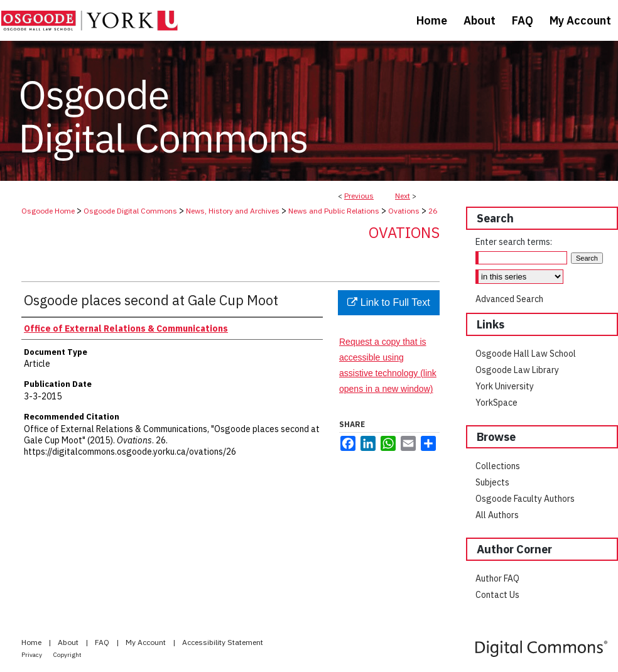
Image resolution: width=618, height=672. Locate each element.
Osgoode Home (48, 211)
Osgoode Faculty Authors (525, 499)
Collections (498, 466)
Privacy (32, 655)
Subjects (492, 482)
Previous (359, 196)
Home (32, 642)
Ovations (404, 211)
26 (433, 211)
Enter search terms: (514, 242)
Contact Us (497, 595)
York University (505, 386)
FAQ (103, 642)
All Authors (497, 515)
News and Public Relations (334, 211)
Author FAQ (497, 578)
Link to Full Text (388, 302)
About (69, 642)
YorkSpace (496, 403)
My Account (147, 642)
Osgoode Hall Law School (526, 354)
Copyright (68, 655)
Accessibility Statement (223, 642)
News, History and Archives (233, 211)
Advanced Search (509, 299)
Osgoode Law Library (517, 370)
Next (403, 196)
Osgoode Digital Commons (130, 211)
